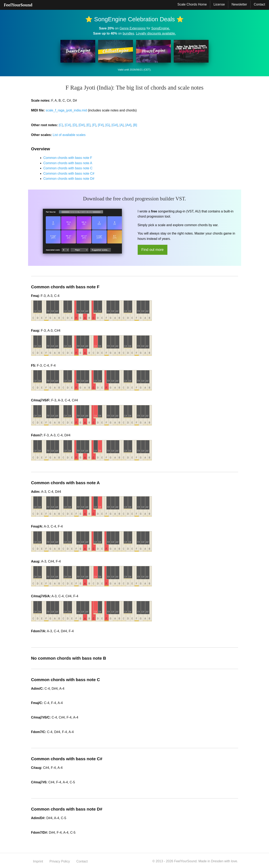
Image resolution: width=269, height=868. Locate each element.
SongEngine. (161, 28)
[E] (89, 125)
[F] (94, 125)
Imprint (38, 861)
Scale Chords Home (192, 4)
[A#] (128, 125)
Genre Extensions (133, 28)
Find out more (153, 250)
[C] (61, 125)
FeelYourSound (18, 5)
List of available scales (69, 135)
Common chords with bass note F (68, 158)
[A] (122, 125)
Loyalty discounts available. (156, 33)
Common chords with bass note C (68, 168)
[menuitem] (18, 5)
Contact (259, 4)
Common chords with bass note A (68, 163)
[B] (135, 125)
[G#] (115, 125)
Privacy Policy (60, 861)
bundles (128, 33)
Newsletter (239, 4)
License (219, 4)
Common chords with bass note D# (69, 179)
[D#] (82, 125)
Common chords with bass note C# (69, 173)
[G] (107, 125)
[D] (75, 125)
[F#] (101, 125)
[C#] (68, 125)
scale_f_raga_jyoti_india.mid (66, 110)
